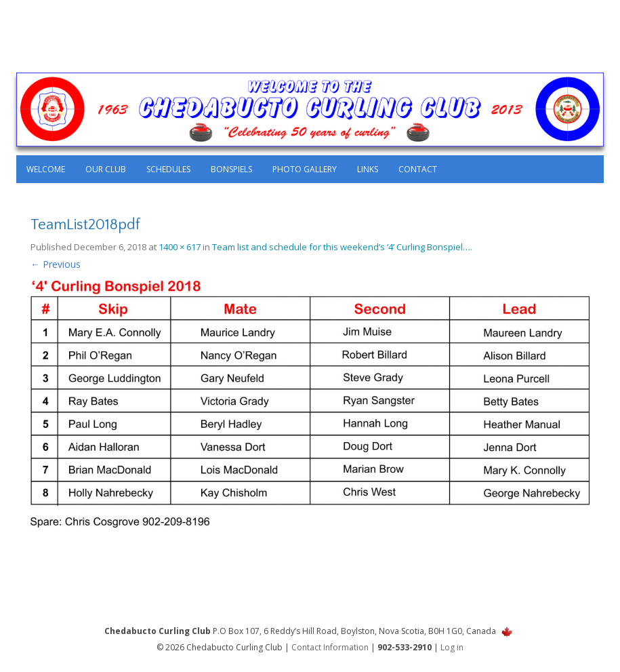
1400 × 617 (180, 247)
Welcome (46, 169)
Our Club (106, 169)
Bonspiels (231, 169)
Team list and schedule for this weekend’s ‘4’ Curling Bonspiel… (341, 247)
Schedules (168, 169)
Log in (452, 647)
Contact (418, 169)
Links (368, 169)
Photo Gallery (305, 169)
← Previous (56, 264)
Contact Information (330, 647)
